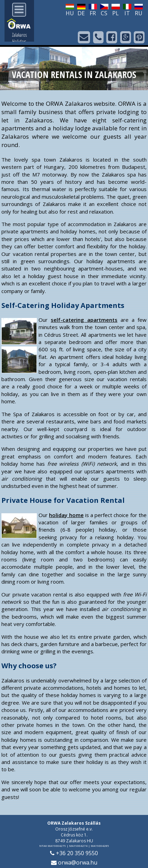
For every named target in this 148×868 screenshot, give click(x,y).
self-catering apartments (84, 320)
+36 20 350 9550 (74, 853)
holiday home (66, 515)
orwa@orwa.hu (74, 862)
